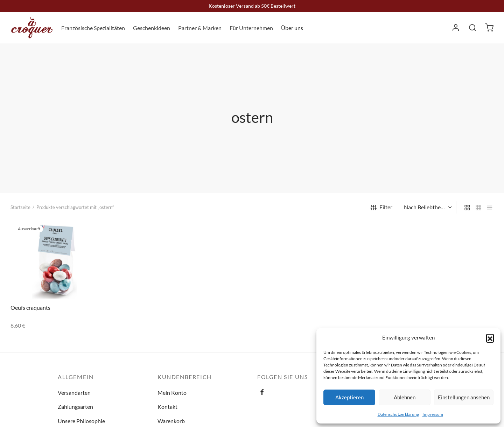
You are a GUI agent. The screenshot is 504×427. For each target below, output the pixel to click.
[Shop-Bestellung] (427, 207)
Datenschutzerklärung (398, 414)
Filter (381, 207)
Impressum (433, 414)
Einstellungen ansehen (464, 397)
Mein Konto (172, 393)
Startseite (20, 207)
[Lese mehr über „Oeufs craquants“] (88, 232)
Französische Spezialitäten (93, 28)
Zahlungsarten (75, 407)
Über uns (292, 28)
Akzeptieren (349, 397)
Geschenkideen (152, 28)
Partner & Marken (200, 28)
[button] (490, 338)
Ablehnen (405, 397)
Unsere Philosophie (81, 421)
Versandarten (74, 393)
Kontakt (167, 407)
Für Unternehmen (251, 28)
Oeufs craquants (30, 307)
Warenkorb (171, 421)
